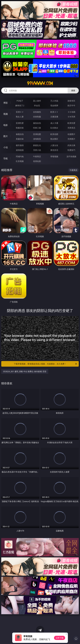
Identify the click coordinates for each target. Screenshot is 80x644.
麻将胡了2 (20, 105)
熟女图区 (54, 139)
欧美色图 (54, 134)
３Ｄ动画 (71, 112)
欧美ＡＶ (54, 112)
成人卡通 (54, 123)
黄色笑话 (54, 150)
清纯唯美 (37, 139)
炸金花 (37, 105)
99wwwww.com (40, 83)
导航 (6, 158)
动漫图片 (71, 134)
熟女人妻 (20, 117)
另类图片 (71, 139)
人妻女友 (54, 145)
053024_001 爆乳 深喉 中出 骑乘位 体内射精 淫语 (25, 371)
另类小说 (37, 150)
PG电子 (20, 101)
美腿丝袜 (20, 139)
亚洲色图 (37, 134)
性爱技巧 (71, 150)
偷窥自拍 (20, 134)
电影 (6, 125)
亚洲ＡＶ (20, 112)
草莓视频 (54, 156)
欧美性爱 (71, 123)
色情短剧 (37, 161)
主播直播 (54, 117)
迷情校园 (20, 150)
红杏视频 (20, 161)
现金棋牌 (54, 105)
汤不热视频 (71, 156)
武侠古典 (71, 145)
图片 (6, 136)
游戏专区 (71, 101)
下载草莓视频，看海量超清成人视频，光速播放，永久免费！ (46, 364)
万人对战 (54, 101)
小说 (6, 147)
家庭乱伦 (37, 145)
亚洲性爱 (20, 123)
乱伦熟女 (54, 128)
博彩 (6, 103)
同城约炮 (20, 156)
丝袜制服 (37, 117)
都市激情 (20, 145)
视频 (6, 114)
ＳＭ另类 (71, 117)
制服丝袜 (20, 128)
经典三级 (37, 128)
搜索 (73, 90)
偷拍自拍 (37, 123)
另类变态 (71, 128)
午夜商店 (37, 156)
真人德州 (37, 101)
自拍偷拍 (37, 112)
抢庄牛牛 (71, 105)
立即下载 (60, 638)
